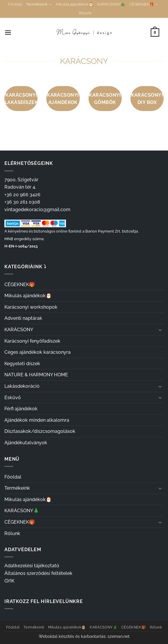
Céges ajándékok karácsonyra (38, 352)
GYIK (9, 581)
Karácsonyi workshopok (31, 307)
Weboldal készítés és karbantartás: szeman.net (84, 636)
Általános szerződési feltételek (38, 573)
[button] (8, 32)
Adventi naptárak (23, 318)
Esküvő (13, 398)
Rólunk (85, 13)
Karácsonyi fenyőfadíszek (32, 341)
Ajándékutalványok (26, 443)
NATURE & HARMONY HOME (36, 375)
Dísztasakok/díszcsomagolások (40, 431)
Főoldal (15, 4)
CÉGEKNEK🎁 (144, 5)
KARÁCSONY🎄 (111, 4)
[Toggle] (160, 330)
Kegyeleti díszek (22, 364)
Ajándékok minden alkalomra (37, 420)
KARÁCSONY (19, 330)
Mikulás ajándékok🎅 (74, 4)
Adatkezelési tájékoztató (32, 566)
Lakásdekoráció (22, 386)
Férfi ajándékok (21, 409)
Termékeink (39, 5)
